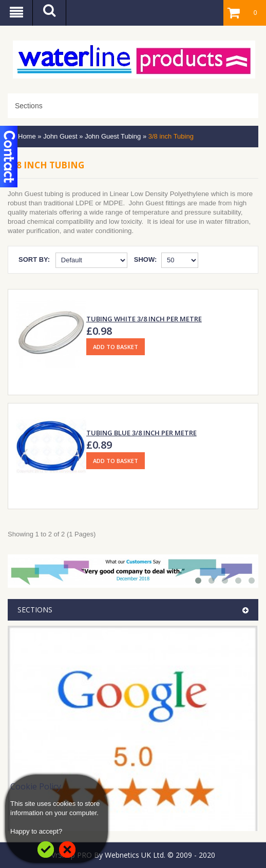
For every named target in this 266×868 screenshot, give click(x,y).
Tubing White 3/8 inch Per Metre (144, 319)
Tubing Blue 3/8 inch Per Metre (141, 433)
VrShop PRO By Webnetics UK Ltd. (108, 855)
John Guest (60, 136)
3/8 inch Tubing (171, 136)
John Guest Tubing (113, 136)
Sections (29, 106)
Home (27, 136)
